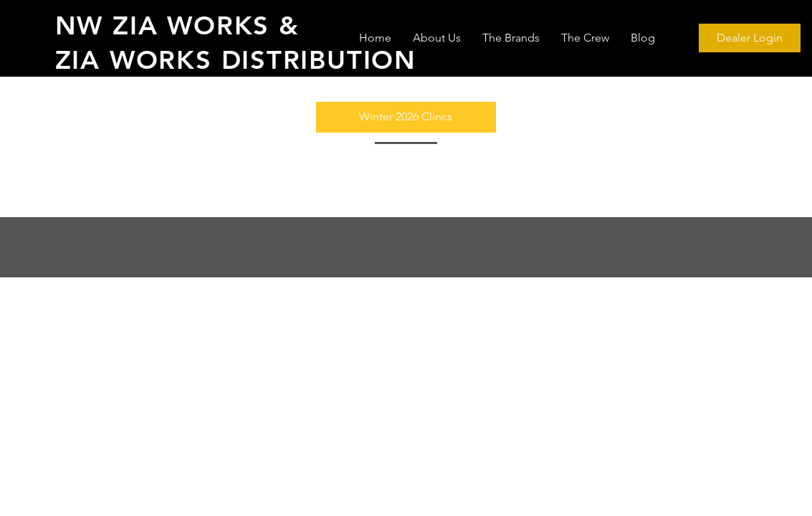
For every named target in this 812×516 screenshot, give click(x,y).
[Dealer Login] (750, 38)
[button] (406, 117)
